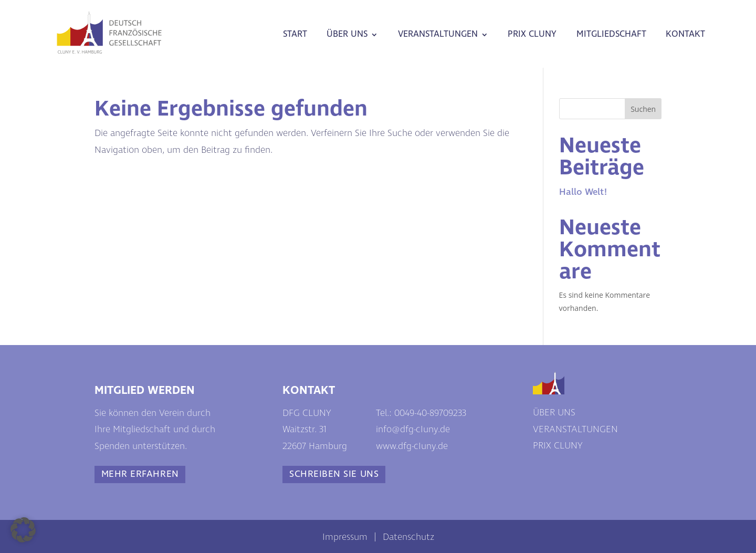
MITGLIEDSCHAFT (611, 34)
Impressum (345, 537)
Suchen (643, 109)
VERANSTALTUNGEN (438, 34)
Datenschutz (408, 537)
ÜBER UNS (347, 34)
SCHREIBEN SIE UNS (334, 474)
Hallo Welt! (583, 192)
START (295, 34)
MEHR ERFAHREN (140, 474)
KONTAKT (685, 34)
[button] (23, 530)
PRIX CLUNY (532, 34)
